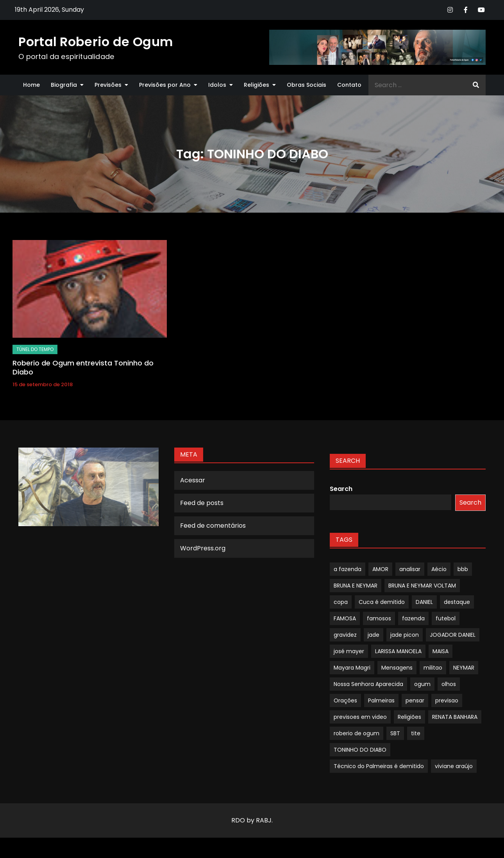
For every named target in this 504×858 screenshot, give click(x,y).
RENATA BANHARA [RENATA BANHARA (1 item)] (455, 717)
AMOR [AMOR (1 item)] (380, 569)
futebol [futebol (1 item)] (446, 618)
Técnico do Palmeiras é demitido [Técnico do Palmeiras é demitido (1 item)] (379, 766)
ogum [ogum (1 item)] (422, 684)
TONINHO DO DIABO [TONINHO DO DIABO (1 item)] (360, 750)
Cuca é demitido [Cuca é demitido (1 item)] (382, 602)
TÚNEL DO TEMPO (35, 349)
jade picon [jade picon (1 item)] (405, 635)
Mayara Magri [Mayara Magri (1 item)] (352, 668)
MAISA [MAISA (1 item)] (441, 651)
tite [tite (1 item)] (416, 733)
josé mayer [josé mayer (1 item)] (349, 651)
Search (341, 489)
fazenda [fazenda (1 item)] (413, 618)
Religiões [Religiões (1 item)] (409, 717)
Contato (349, 85)
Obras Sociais (307, 85)
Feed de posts (202, 503)
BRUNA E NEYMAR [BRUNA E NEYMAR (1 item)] (356, 586)
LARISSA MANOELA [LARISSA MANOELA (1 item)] (398, 651)
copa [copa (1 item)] (341, 602)
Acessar (193, 480)
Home (31, 85)
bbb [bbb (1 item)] (463, 569)
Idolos (217, 85)
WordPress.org (203, 548)
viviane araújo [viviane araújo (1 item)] (454, 766)
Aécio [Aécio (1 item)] (439, 569)
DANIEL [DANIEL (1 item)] (424, 602)
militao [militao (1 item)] (433, 668)
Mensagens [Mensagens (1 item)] (397, 668)
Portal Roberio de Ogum (96, 42)
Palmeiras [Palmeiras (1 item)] (381, 700)
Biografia (64, 85)
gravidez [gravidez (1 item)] (345, 635)
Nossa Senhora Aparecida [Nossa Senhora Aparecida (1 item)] (368, 684)
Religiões (256, 85)
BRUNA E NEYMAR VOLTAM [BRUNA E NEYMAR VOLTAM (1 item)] (422, 586)
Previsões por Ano (165, 85)
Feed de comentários (213, 526)
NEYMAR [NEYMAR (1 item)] (464, 668)
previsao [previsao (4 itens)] (447, 700)
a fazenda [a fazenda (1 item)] (348, 569)
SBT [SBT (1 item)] (395, 733)
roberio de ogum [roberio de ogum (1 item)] (357, 733)
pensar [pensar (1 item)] (415, 700)
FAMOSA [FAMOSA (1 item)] (345, 618)
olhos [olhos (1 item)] (449, 684)
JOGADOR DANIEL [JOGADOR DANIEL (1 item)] (453, 635)
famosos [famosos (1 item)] (379, 618)
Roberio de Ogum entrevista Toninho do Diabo (83, 367)
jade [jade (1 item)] (374, 635)
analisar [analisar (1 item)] (410, 569)
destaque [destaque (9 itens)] (457, 602)
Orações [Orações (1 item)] (345, 700)
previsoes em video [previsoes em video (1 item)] (360, 717)
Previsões (108, 85)
